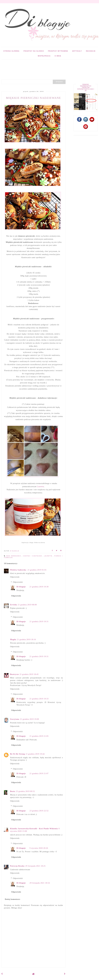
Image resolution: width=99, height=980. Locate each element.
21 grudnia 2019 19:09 (29, 719)
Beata (13, 791)
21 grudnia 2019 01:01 (37, 570)
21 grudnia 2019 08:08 (27, 605)
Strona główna (11, 51)
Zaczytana (15, 719)
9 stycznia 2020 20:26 (39, 848)
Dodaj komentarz (13, 899)
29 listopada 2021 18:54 (40, 883)
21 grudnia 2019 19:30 (39, 587)
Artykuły (77, 51)
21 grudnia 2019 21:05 (39, 736)
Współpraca (44, 56)
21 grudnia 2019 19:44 (35, 754)
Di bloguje (21, 587)
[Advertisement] (47, 65)
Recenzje (91, 51)
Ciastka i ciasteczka (33, 556)
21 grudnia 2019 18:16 (26, 640)
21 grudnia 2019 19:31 (39, 622)
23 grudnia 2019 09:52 (25, 791)
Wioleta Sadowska (18, 570)
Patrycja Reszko (17, 866)
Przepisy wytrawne (58, 51)
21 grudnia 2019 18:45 (29, 674)
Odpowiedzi (18, 582)
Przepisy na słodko (34, 51)
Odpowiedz (15, 577)
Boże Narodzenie (14, 556)
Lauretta (41, 487)
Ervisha (14, 605)
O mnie (58, 56)
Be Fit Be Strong (17, 754)
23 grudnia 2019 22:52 (39, 811)
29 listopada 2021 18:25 (35, 866)
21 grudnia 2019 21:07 (39, 774)
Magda (13, 640)
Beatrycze (14, 674)
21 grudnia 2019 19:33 (39, 699)
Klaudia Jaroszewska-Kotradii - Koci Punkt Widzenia (34, 829)
